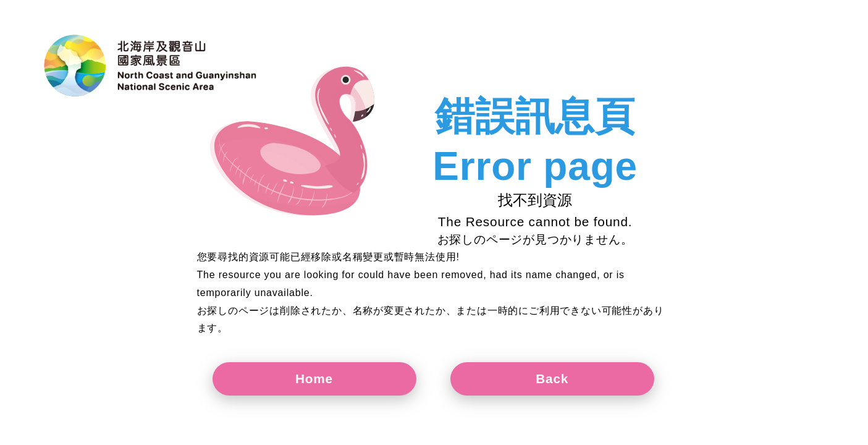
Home (314, 379)
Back (552, 379)
